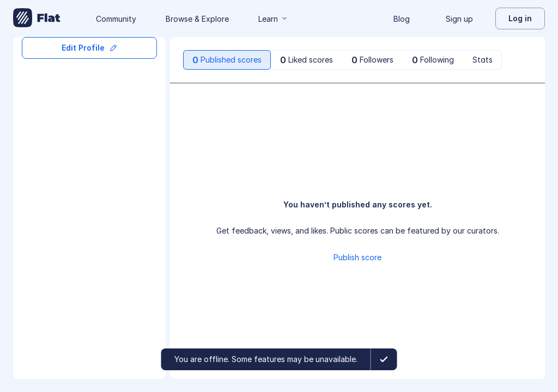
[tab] (227, 60)
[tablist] (342, 60)
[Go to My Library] (37, 19)
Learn (274, 19)
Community (116, 19)
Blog (402, 19)
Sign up (459, 19)
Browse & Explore (197, 19)
